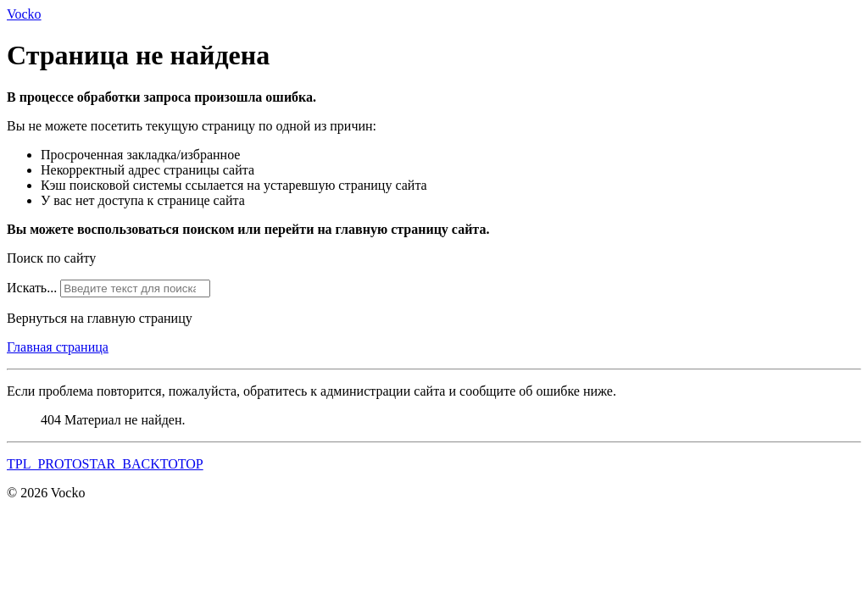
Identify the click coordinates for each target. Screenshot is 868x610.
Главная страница (58, 347)
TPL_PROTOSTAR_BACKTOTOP (105, 464)
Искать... (32, 288)
